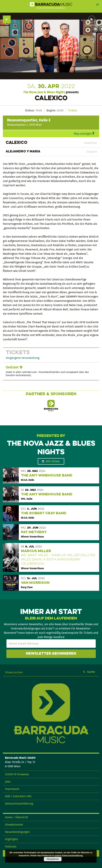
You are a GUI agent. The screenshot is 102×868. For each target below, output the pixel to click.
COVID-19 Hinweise (17, 774)
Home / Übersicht (16, 817)
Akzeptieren (53, 859)
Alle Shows (53, 461)
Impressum (12, 789)
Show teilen (92, 25)
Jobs (8, 782)
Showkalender (14, 825)
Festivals (11, 847)
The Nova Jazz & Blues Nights (44, 92)
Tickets (72, 110)
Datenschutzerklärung (19, 804)
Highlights (11, 839)
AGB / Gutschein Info (18, 796)
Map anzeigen (83, 134)
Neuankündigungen (17, 832)
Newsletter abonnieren (51, 654)
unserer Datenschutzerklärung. (69, 856)
